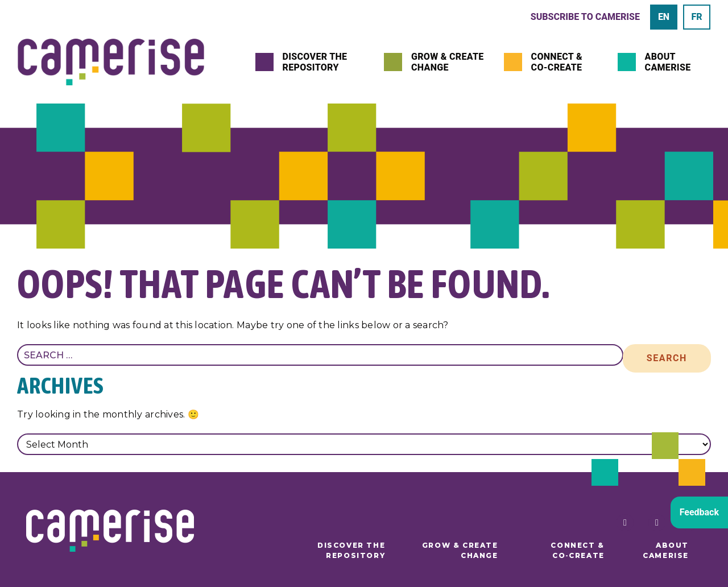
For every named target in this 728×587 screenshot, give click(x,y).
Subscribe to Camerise (585, 17)
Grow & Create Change (448, 62)
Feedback (699, 512)
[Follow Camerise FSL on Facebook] (622, 523)
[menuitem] (664, 17)
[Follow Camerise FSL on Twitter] (654, 523)
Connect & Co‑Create (557, 62)
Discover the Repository (315, 62)
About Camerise (668, 62)
